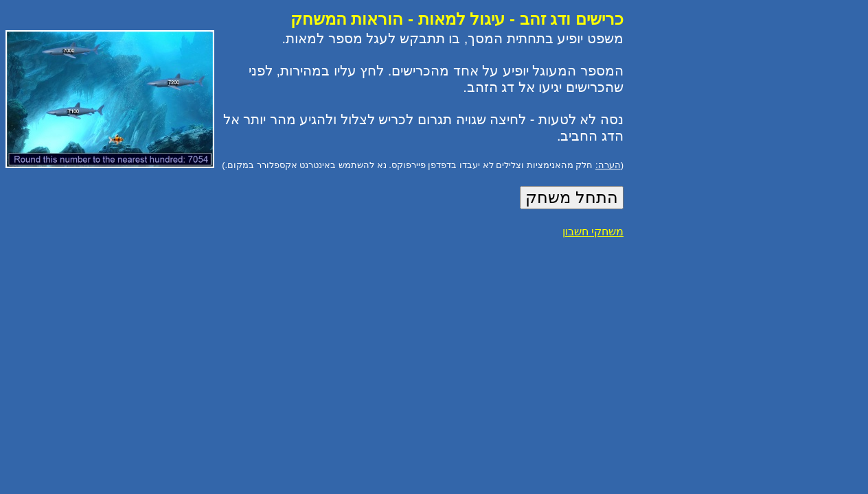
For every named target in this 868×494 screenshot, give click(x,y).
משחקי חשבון (593, 232)
